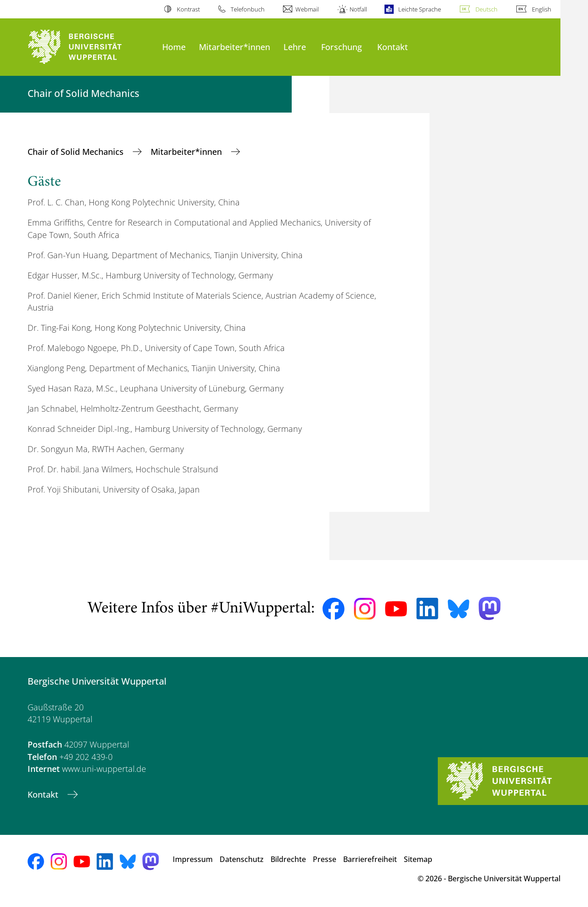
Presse (325, 859)
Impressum (193, 859)
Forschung (342, 47)
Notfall (358, 9)
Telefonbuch (248, 9)
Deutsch (486, 9)
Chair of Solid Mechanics (77, 152)
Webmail (307, 9)
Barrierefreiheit (370, 859)
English (542, 9)
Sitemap (418, 859)
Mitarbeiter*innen (235, 47)
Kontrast (188, 9)
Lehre (295, 47)
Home (174, 47)
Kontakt (393, 47)
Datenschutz (242, 859)
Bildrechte (288, 859)
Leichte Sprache (420, 9)
